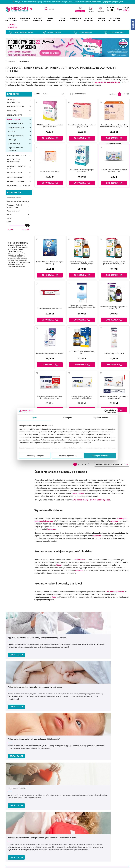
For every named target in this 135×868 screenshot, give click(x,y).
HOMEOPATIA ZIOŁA (76, 19)
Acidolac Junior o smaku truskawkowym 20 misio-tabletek (114, 397)
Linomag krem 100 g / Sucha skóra (50, 309)
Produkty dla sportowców (20, 161)
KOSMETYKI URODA (25, 19)
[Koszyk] (119, 9)
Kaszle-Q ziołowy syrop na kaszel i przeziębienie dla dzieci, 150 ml (82, 263)
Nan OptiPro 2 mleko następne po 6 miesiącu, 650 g (82, 171)
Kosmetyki (20, 111)
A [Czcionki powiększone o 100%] (113, 7)
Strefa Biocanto (12, 26)
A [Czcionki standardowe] (108, 7)
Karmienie (20, 132)
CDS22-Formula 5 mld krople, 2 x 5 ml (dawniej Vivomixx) (50, 126)
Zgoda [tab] (34, 418)
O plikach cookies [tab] (101, 418)
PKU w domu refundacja (19, 186)
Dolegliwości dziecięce (20, 128)
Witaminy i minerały (20, 181)
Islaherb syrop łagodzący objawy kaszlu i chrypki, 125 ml (114, 308)
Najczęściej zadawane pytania (80, 854)
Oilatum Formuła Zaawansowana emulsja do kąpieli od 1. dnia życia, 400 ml (82, 307)
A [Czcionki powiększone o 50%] (110, 7)
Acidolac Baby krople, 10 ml (114, 353)
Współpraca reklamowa (45, 848)
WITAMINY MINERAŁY (37, 19)
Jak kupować (73, 844)
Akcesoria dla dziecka (20, 123)
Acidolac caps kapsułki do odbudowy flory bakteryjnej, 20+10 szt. (50, 397)
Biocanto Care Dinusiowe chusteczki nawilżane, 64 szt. (114, 171)
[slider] (26, 225)
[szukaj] (54, 9)
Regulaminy (40, 841)
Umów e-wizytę (75, 790)
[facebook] (64, 820)
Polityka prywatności (44, 844)
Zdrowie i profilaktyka (20, 101)
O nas (38, 835)
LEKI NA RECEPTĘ (101, 19)
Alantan (115, 521)
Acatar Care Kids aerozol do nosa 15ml (50, 353)
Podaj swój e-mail (65, 752)
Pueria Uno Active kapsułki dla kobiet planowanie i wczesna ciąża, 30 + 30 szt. (114, 126)
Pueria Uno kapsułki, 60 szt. (50, 172)
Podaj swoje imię (27, 752)
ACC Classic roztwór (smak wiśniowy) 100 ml (82, 352)
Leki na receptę (20, 115)
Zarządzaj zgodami (68, 456)
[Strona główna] (10, 61)
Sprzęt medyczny (20, 177)
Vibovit (59, 565)
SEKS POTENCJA (63, 19)
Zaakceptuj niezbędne (35, 456)
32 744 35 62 (84, 810)
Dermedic (97, 536)
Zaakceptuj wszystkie (100, 456)
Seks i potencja (20, 173)
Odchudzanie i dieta (20, 155)
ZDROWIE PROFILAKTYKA (12, 19)
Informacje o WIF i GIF (114, 838)
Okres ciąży (20, 140)
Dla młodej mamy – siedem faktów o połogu (92, 500)
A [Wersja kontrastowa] (112, 10)
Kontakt (39, 838)
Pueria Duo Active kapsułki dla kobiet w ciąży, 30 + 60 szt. (82, 126)
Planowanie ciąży (20, 144)
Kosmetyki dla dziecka (20, 136)
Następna (89, 464)
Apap (54, 597)
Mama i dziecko (20, 119)
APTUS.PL (98, 865)
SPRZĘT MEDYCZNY (89, 19)
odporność (80, 560)
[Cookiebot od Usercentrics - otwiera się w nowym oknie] (106, 411)
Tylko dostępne (80, 94)
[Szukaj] (46, 9)
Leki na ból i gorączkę (115, 592)
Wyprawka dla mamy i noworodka (16, 149)
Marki (70, 838)
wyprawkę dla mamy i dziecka (107, 82)
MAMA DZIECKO (50, 19)
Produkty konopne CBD (20, 167)
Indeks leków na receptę (77, 841)
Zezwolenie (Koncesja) (114, 835)
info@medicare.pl (84, 813)
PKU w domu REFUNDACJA (114, 19)
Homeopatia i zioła (20, 106)
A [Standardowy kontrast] (109, 10)
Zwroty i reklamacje (43, 851)
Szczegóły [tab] (67, 418)
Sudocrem (51, 529)
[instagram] (70, 820)
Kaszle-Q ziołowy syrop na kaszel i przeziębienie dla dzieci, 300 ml (114, 263)
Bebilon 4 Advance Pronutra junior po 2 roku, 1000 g (50, 263)
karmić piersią (78, 493)
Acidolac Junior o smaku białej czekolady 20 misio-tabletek (82, 397)
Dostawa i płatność (75, 848)
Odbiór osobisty (74, 851)
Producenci (72, 835)
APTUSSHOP (68, 865)
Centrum (79, 570)
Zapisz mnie (105, 756)
